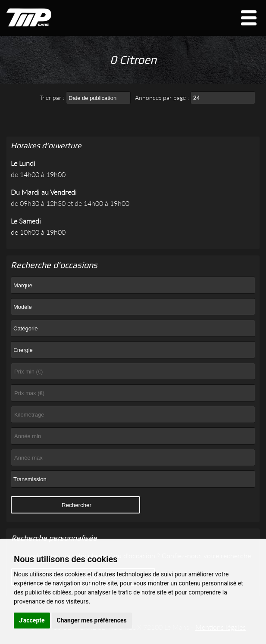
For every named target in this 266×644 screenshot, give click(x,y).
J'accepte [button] (32, 620)
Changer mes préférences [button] (92, 620)
